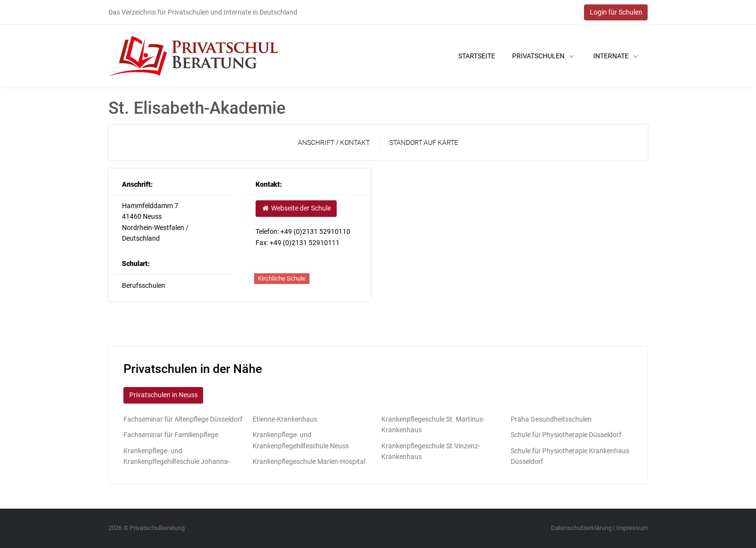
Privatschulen (543, 56)
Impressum (632, 528)
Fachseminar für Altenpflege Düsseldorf (183, 419)
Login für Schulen (616, 12)
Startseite (477, 56)
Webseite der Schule (296, 208)
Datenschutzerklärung (581, 528)
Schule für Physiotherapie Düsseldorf (566, 435)
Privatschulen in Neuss (163, 395)
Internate (616, 56)
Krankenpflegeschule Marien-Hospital (309, 461)
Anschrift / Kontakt (334, 142)
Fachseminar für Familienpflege (171, 435)
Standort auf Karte (424, 142)
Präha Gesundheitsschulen (551, 419)
